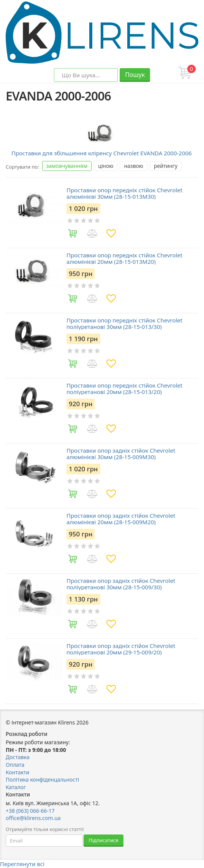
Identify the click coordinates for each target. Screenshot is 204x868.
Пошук (135, 75)
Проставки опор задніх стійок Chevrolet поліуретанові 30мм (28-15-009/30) (121, 584)
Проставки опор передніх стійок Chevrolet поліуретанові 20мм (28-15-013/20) (124, 389)
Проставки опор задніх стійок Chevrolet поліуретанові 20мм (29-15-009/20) (121, 649)
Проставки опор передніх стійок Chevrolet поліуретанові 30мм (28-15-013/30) (124, 323)
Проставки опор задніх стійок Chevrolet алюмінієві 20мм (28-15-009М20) (121, 519)
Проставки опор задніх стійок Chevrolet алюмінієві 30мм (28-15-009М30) (121, 454)
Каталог (16, 787)
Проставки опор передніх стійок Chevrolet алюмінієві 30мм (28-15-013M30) (124, 193)
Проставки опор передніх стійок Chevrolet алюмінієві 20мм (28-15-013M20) (124, 258)
